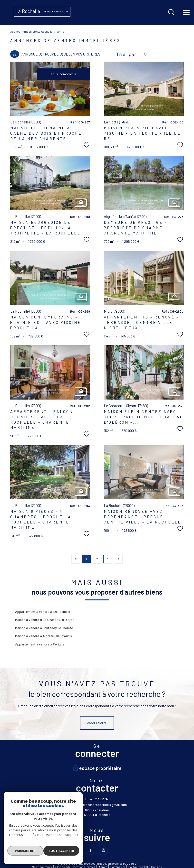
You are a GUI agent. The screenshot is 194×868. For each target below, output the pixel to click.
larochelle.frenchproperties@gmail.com (97, 805)
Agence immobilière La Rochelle (31, 31)
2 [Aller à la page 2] (97, 559)
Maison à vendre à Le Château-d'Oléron (45, 620)
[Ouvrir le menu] (186, 12)
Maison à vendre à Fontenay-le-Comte (44, 628)
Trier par (126, 54)
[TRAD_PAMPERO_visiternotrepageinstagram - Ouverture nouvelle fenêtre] (103, 850)
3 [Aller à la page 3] (108, 559)
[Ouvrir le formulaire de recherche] (171, 13)
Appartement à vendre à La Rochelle (43, 611)
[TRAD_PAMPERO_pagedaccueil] (42, 15)
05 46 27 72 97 (97, 799)
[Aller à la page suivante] (118, 559)
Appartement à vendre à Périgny (40, 644)
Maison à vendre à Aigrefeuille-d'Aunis (44, 636)
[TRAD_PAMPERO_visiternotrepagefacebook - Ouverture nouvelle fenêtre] (91, 850)
